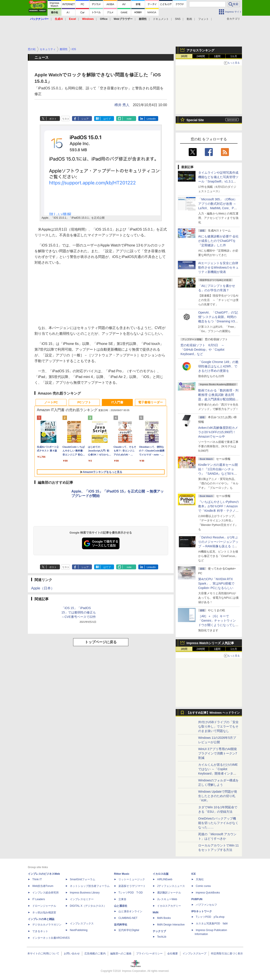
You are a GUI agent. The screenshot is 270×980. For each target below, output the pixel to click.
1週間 (217, 56)
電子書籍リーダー (150, 402)
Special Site (195, 120)
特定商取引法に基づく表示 (227, 954)
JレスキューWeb (167, 899)
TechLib (162, 937)
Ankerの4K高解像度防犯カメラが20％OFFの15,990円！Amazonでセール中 (218, 432)
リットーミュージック (132, 879)
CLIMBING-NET (128, 918)
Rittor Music (122, 874)
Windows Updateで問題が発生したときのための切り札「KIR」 (218, 796)
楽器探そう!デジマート (132, 886)
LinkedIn (151, 119)
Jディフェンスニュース (171, 886)
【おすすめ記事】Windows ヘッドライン (213, 713)
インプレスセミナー (82, 899)
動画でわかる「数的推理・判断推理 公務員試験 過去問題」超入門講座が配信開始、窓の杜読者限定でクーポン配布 (218, 399)
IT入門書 (117, 402)
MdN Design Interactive (171, 925)
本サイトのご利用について (43, 954)
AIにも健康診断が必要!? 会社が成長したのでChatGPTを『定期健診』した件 (218, 241)
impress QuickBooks (208, 893)
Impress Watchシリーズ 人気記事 (210, 643)
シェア (85, 119)
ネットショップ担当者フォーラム (90, 886)
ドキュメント (161, 19)
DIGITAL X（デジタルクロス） (88, 906)
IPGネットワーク (202, 911)
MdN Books (164, 918)
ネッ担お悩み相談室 (44, 912)
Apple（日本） (43, 588)
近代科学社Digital (129, 930)
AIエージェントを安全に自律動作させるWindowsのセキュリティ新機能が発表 (218, 267)
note (129, 119)
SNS (178, 19)
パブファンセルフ (206, 905)
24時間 (201, 56)
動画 (189, 19)
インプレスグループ (194, 954)
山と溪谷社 (121, 906)
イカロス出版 (161, 874)
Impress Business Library (85, 893)
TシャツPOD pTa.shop (210, 917)
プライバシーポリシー (149, 954)
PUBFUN (197, 899)
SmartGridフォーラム (83, 879)
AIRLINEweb (165, 879)
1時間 (184, 56)
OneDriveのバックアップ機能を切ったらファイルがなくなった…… (218, 823)
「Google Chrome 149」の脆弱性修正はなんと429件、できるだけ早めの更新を (218, 366)
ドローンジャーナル (44, 906)
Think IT (37, 879)
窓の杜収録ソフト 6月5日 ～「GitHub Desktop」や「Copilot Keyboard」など (202, 350)
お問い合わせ (72, 954)
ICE (194, 874)
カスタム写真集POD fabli (212, 924)
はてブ (107, 119)
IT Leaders (39, 899)
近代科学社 (121, 925)
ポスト (53, 119)
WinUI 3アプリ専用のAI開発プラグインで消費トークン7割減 (218, 753)
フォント (203, 19)
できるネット (40, 931)
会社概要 (173, 954)
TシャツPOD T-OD (131, 893)
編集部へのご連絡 (121, 954)
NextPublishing (79, 930)
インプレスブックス (82, 924)
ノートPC (51, 402)
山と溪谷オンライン (130, 911)
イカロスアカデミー (169, 906)
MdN (156, 912)
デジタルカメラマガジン (47, 925)
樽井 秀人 (122, 105)
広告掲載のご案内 (95, 954)
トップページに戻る (101, 642)
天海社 (200, 879)
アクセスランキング (200, 50)
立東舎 (122, 899)
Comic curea (203, 886)
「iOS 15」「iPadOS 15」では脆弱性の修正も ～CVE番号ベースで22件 (79, 612)
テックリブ (159, 931)
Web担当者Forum (43, 886)
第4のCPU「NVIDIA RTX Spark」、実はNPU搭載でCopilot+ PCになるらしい (216, 583)
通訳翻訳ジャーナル (169, 893)
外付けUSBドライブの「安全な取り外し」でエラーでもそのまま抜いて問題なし (218, 726)
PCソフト (84, 402)
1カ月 (234, 56)
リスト (66, 119)
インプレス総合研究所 (46, 893)
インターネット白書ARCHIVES (51, 938)
